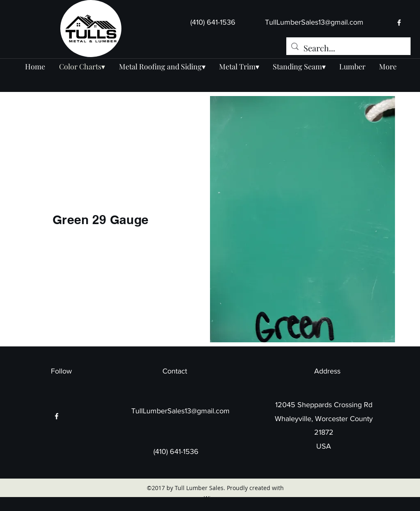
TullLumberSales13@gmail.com (314, 22)
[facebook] (399, 23)
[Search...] (348, 48)
